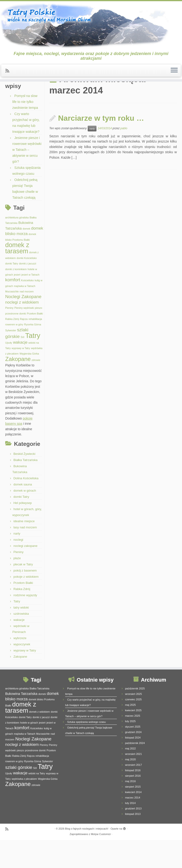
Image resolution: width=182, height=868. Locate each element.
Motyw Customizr (101, 862)
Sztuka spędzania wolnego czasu (87, 750)
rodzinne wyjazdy (25, 623)
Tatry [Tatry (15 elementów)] (33, 364)
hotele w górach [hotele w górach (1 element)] (29, 751)
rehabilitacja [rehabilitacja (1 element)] (35, 347)
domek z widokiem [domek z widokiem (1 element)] (40, 740)
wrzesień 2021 (134, 782)
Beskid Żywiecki (24, 482)
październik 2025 (135, 716)
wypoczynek (22, 672)
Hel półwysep (23, 531)
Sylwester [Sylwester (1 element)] (11, 358)
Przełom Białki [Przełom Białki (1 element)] (35, 342)
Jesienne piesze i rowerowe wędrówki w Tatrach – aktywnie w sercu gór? (27, 178)
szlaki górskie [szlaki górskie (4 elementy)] (19, 795)
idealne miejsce (24, 549)
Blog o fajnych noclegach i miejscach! (87, 857)
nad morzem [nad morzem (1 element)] (27, 320)
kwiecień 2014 (133, 820)
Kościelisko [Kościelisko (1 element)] (27, 309)
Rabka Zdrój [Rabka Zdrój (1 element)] (12, 347)
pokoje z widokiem (26, 605)
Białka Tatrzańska (26, 488)
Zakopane (20, 685)
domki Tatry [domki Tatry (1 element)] (12, 292)
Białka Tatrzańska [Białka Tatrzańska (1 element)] (39, 716)
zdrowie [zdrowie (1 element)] (36, 388)
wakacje (19, 648)
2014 (34, 94)
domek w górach (25, 519)
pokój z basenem (25, 598)
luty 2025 (130, 749)
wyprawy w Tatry (25, 678)
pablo (124, 157)
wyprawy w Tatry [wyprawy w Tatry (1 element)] (21, 376)
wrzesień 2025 (134, 722)
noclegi (18, 568)
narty (17, 561)
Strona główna (16, 94)
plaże (17, 586)
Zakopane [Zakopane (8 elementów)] (18, 387)
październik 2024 (135, 771)
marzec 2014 (133, 826)
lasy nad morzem (25, 555)
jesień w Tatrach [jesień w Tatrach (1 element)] (30, 303)
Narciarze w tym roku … (101, 146)
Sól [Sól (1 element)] (22, 365)
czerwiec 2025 (133, 727)
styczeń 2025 (133, 755)
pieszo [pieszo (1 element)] (39, 336)
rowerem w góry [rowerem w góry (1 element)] (14, 353)
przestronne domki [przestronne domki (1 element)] (16, 342)
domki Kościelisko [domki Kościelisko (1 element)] (27, 286)
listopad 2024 (133, 766)
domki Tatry (21, 525)
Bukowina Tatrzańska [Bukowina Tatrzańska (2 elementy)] (21, 722)
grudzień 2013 (133, 836)
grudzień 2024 (133, 760)
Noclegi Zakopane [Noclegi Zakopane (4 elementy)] (23, 325)
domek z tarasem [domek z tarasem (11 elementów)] (17, 276)
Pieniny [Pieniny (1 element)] (9, 336)
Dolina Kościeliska (26, 506)
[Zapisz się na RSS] (9, 74)
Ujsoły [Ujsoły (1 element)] (9, 371)
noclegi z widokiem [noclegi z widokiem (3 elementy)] (22, 330)
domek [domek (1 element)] (26, 257)
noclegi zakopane (25, 574)
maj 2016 (130, 809)
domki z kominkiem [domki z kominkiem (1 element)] (16, 297)
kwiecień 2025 (133, 738)
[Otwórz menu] (174, 74)
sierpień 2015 (133, 815)
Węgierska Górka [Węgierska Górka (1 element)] (29, 382)
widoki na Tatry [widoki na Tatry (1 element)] (37, 801)
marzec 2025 (133, 744)
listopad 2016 (133, 798)
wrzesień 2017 (134, 793)
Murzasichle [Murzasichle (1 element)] (12, 320)
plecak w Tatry (23, 592)
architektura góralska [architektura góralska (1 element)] (17, 246)
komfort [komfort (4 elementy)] (13, 308)
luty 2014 (130, 831)
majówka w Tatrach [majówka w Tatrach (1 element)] (24, 314)
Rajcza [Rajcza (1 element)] (24, 347)
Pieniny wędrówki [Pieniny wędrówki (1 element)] (24, 336)
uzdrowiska (21, 642)
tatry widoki (21, 635)
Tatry (17, 629)
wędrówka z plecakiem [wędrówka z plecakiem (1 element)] (24, 807)
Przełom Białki (23, 611)
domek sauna (23, 512)
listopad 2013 (133, 842)
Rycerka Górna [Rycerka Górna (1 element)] (33, 353)
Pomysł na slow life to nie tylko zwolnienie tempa (25, 130)
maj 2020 (130, 787)
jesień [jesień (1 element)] (17, 303)
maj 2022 (130, 776)
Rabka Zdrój (22, 617)
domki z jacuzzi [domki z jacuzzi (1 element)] (27, 292)
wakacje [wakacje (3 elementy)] (20, 370)
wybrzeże (20, 666)
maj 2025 (130, 733)
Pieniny (19, 580)
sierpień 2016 (133, 804)
